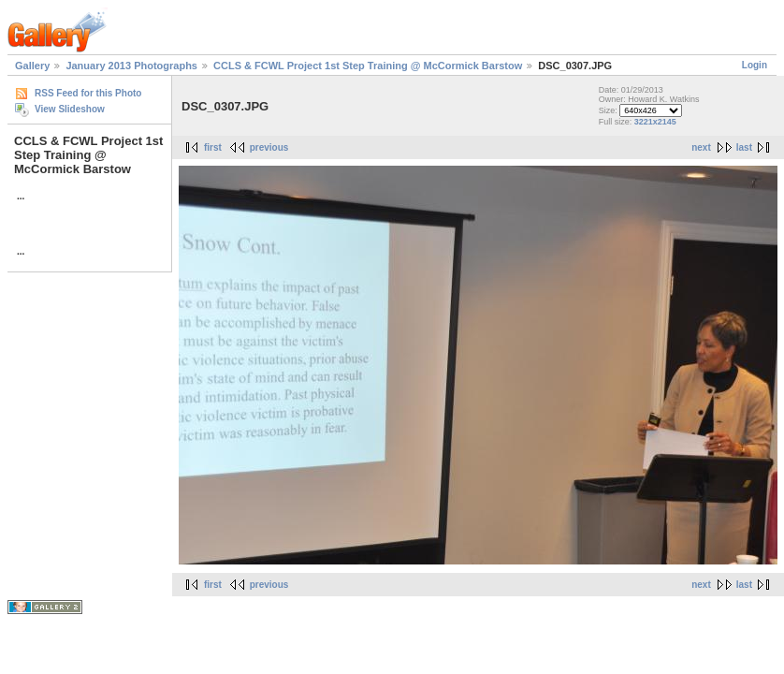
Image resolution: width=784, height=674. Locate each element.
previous (269, 147)
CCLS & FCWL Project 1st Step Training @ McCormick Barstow (369, 66)
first (213, 147)
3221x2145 (655, 122)
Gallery (32, 66)
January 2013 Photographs (131, 66)
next (701, 147)
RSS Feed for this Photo (88, 93)
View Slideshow (70, 109)
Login (755, 65)
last (744, 147)
